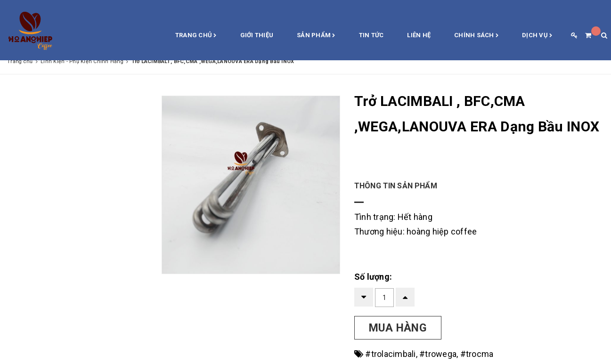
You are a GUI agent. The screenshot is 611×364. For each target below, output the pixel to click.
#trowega (438, 354)
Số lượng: (373, 277)
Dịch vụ (537, 36)
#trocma (477, 354)
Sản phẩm (316, 36)
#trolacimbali (390, 354)
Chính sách (476, 36)
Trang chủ (196, 36)
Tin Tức (371, 35)
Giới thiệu (257, 35)
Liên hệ (419, 35)
